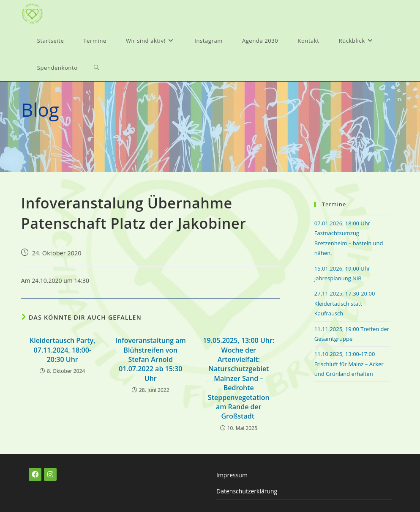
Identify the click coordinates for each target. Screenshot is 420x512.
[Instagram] (50, 474)
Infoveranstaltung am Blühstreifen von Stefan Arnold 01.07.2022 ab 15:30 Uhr (151, 359)
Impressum (232, 475)
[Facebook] (35, 474)
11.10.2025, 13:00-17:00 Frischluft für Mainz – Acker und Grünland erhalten (349, 364)
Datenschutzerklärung (247, 491)
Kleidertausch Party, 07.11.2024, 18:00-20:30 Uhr (63, 350)
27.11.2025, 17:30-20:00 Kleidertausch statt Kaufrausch (345, 303)
